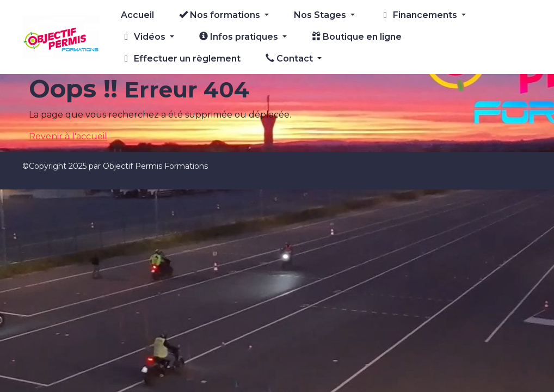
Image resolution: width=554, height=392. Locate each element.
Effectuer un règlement (181, 59)
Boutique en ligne (357, 37)
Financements (420, 15)
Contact (290, 59)
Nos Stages (321, 15)
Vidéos (144, 37)
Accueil (137, 15)
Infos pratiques (240, 37)
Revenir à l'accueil (68, 136)
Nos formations (221, 15)
